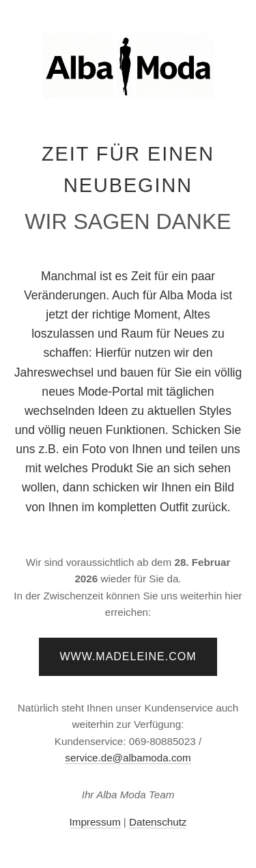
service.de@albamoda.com (128, 758)
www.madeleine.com (128, 656)
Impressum (95, 822)
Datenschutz (158, 822)
